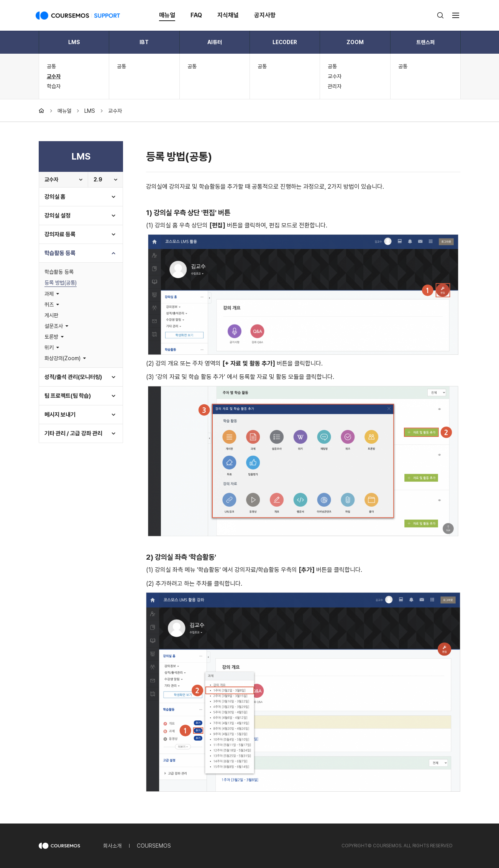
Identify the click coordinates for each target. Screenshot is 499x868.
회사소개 (112, 846)
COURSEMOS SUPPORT (78, 15)
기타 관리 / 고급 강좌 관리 (73, 433)
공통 (51, 66)
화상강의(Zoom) (62, 358)
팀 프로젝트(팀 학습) (68, 396)
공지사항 (265, 15)
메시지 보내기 (60, 415)
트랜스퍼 (425, 42)
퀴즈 (49, 305)
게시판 (51, 315)
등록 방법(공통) (61, 283)
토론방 (51, 337)
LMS (74, 42)
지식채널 (228, 15)
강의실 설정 (57, 216)
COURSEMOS (154, 846)
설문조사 (54, 326)
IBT (144, 42)
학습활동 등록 (60, 253)
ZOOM (355, 42)
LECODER (285, 42)
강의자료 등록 (60, 234)
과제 (49, 294)
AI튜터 (215, 42)
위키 (49, 348)
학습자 (54, 86)
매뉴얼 (167, 15)
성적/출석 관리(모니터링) (73, 377)
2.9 (98, 180)
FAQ (196, 15)
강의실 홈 (55, 197)
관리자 (335, 86)
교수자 (54, 76)
